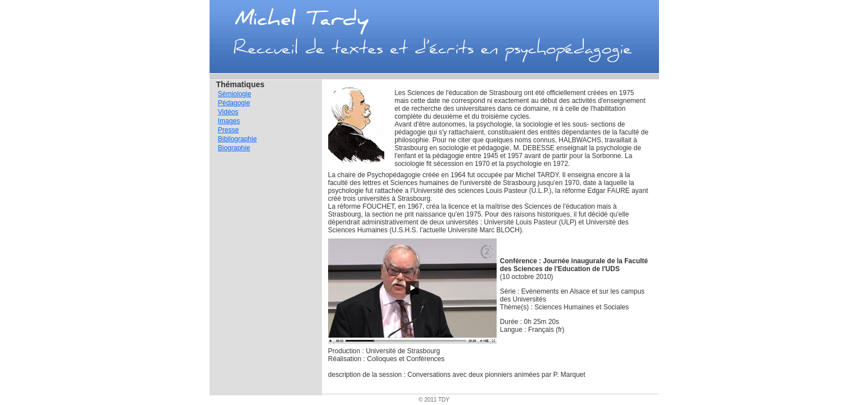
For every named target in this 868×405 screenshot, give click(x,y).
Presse (228, 130)
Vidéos (228, 112)
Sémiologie (235, 94)
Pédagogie (234, 103)
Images (229, 121)
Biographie (234, 148)
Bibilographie (237, 139)
